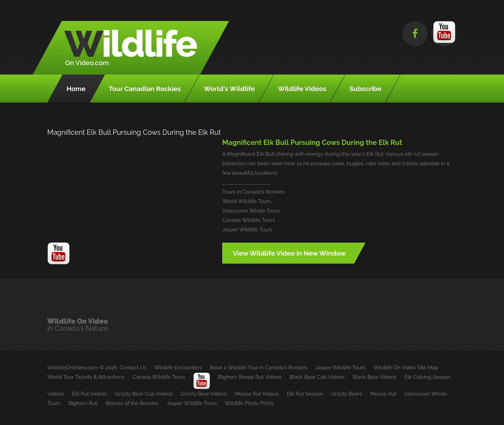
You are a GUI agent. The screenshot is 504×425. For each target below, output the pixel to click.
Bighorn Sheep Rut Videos (250, 377)
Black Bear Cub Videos (317, 377)
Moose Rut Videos (257, 394)
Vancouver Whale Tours (251, 211)
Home (76, 89)
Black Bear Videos (375, 377)
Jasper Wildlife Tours (247, 230)
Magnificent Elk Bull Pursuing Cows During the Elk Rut (312, 142)
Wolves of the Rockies (132, 403)
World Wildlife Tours (247, 201)
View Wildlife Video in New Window (289, 253)
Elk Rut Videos (90, 394)
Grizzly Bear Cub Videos (144, 394)
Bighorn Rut (83, 403)
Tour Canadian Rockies (145, 89)
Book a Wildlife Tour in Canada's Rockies (259, 368)
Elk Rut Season (305, 394)
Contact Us (133, 368)
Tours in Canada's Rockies (253, 192)
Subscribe (365, 89)
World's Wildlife (229, 89)
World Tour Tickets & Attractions (86, 377)
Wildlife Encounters (178, 368)
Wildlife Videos (302, 89)
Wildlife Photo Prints (249, 403)
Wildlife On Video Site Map (406, 368)
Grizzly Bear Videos (204, 394)
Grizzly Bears (347, 394)
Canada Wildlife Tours (249, 220)
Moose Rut (383, 394)
